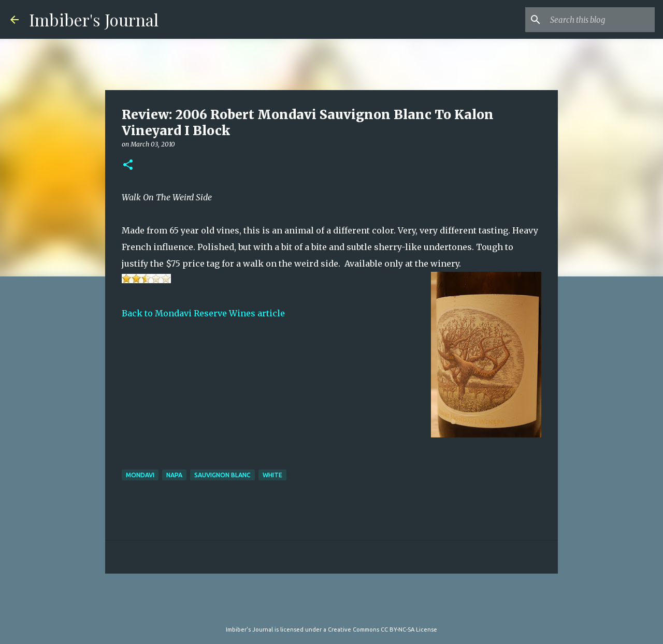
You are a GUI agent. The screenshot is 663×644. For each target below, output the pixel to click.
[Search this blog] (600, 20)
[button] (128, 165)
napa (174, 475)
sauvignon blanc (222, 475)
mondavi (140, 475)
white (272, 475)
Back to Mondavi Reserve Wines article (203, 313)
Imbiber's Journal (94, 19)
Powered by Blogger (331, 608)
